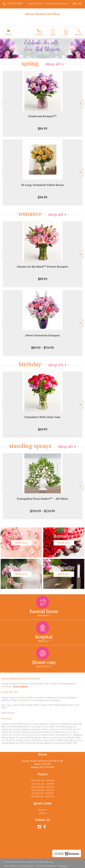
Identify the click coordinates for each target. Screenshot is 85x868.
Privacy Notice (26, 866)
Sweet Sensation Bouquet (43, 335)
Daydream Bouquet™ (42, 116)
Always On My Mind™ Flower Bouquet (42, 267)
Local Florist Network (46, 866)
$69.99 (43, 429)
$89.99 (43, 279)
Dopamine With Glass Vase (43, 417)
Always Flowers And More (43, 14)
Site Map (63, 866)
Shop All (53, 64)
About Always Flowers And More (21, 678)
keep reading (20, 686)
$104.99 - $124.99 (42, 511)
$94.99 (42, 197)
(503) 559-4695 (15, 3)
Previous (4, 104)
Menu (8, 34)
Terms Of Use (10, 866)
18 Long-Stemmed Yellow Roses (43, 185)
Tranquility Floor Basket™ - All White (42, 499)
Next (81, 104)
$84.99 (42, 128)
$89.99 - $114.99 (42, 348)
